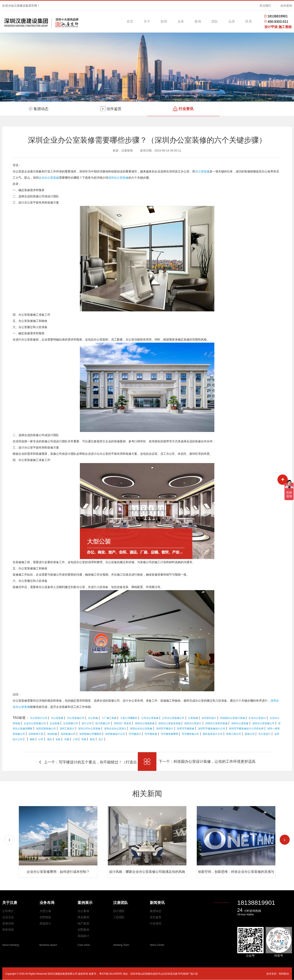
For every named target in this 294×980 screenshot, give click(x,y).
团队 (215, 21)
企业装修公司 (71, 723)
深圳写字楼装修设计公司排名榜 (246, 729)
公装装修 (193, 718)
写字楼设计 (135, 734)
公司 (41, 739)
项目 (49, 739)
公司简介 (8, 911)
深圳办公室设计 (193, 723)
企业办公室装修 (49, 178)
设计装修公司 (103, 723)
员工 (101, 739)
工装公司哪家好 (129, 718)
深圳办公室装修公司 (263, 723)
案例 (198, 21)
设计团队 (119, 911)
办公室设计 (264, 734)
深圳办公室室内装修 (216, 723)
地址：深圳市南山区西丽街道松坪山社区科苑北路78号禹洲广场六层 (160, 974)
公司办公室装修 (150, 718)
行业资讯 (156, 923)
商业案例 (83, 917)
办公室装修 (202, 171)
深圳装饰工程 (36, 734)
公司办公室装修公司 (173, 718)
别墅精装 (45, 917)
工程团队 (119, 917)
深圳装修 (52, 734)
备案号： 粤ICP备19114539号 (105, 974)
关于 (147, 21)
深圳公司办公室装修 (89, 729)
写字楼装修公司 (190, 734)
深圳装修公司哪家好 (90, 734)
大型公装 (45, 911)
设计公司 (87, 723)
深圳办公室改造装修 (169, 723)
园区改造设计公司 (213, 734)
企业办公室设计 (257, 718)
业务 (181, 21)
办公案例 (83, 911)
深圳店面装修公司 (46, 729)
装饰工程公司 (234, 734)
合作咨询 (286, 6)
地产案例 (83, 923)
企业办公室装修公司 (35, 723)
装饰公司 (250, 734)
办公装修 (93, 718)
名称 (58, 739)
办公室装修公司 (76, 718)
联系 (249, 21)
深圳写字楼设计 (165, 729)
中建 (67, 739)
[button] (285, 840)
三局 (75, 739)
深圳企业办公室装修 (141, 729)
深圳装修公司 (68, 734)
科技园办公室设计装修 (233, 718)
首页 (130, 21)
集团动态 (156, 911)
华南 (84, 739)
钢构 (32, 739)
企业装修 (55, 723)
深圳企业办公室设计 (115, 729)
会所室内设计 (209, 718)
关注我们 (265, 6)
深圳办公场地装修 (145, 723)
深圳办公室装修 (118, 178)
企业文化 (8, 917)
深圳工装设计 (67, 729)
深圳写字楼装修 (186, 729)
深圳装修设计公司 (115, 734)
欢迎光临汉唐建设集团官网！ (21, 6)
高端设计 (45, 923)
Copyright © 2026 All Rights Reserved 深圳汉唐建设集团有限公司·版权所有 (47, 974)
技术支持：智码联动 (278, 974)
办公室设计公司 (39, 718)
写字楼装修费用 (169, 734)
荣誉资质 (8, 930)
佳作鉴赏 (156, 917)
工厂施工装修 (109, 718)
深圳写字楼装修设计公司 (212, 729)
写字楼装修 (151, 734)
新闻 (164, 21)
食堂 (92, 739)
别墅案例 (83, 930)
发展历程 (8, 923)
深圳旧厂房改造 (122, 723)
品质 (232, 21)
